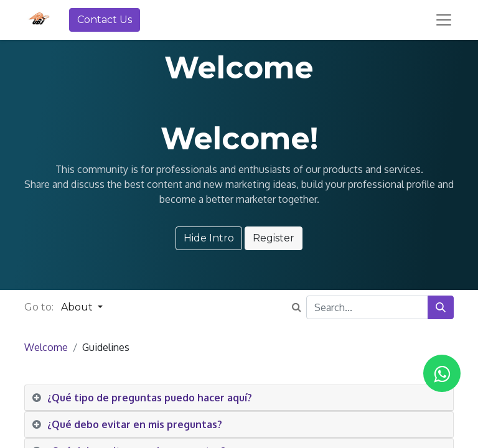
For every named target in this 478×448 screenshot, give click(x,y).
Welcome (46, 347)
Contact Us (105, 20)
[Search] (441, 307)
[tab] (239, 398)
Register (274, 238)
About (78, 307)
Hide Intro (209, 238)
